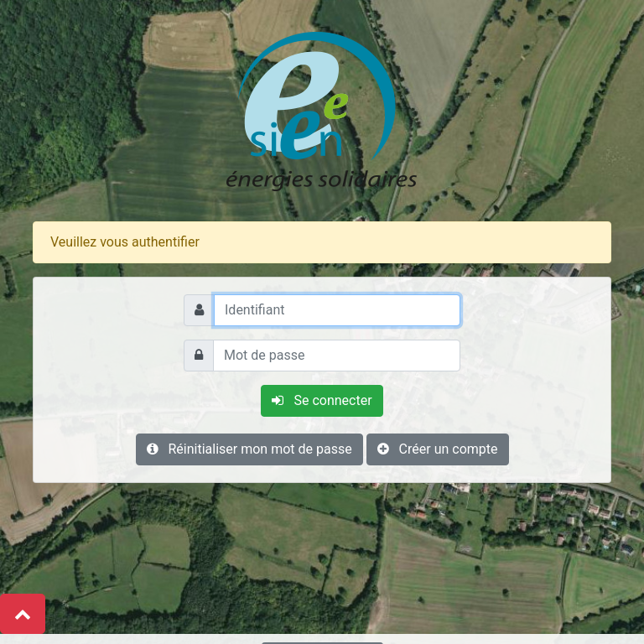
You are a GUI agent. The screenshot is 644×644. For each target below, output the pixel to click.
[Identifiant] (337, 310)
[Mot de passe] (337, 356)
